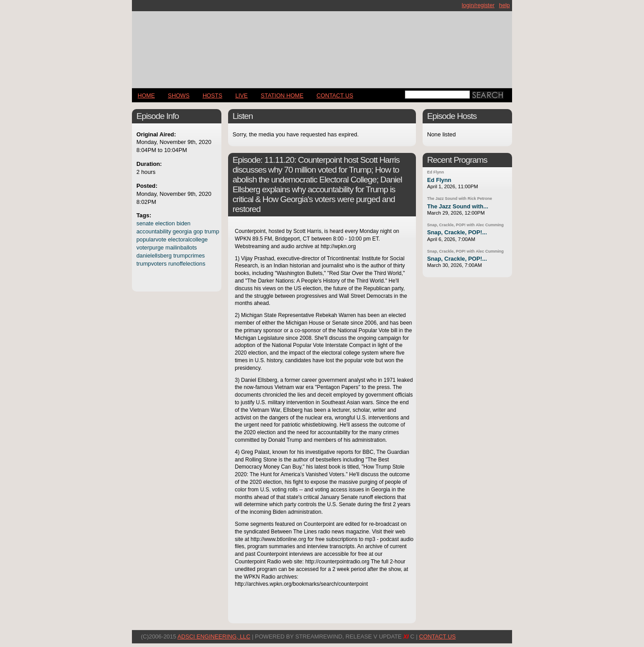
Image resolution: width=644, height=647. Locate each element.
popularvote (151, 239)
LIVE (241, 95)
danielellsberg (154, 256)
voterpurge (150, 247)
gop (198, 231)
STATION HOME (282, 95)
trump (212, 231)
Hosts (212, 95)
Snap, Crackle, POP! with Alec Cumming (465, 225)
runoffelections (187, 264)
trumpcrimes (189, 256)
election (165, 223)
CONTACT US (335, 95)
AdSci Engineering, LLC (214, 636)
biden (184, 223)
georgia (182, 231)
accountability (154, 231)
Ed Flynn (436, 172)
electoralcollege (188, 239)
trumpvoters (152, 264)
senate (145, 223)
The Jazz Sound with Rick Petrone (460, 199)
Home (146, 95)
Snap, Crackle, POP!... (457, 232)
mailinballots (181, 247)
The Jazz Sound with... (458, 206)
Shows (178, 95)
